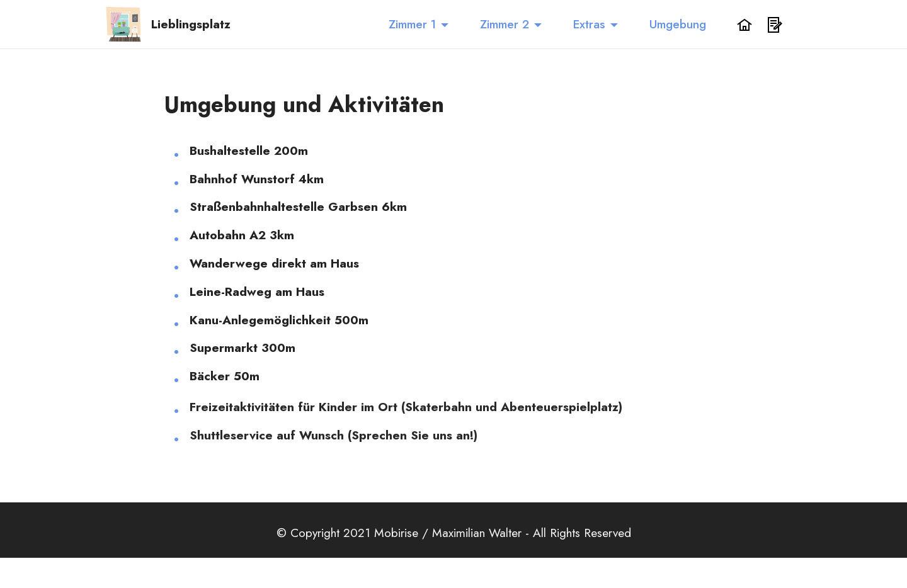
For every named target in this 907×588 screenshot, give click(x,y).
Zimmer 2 (505, 24)
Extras (589, 24)
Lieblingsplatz (191, 24)
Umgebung (678, 24)
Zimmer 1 (412, 24)
